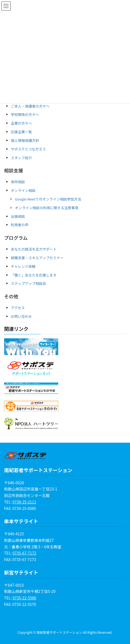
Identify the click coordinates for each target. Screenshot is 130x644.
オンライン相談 (23, 190)
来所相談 (18, 182)
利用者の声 (20, 225)
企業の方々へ (21, 123)
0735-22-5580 (24, 598)
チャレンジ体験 (23, 266)
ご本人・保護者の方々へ (30, 106)
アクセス (18, 308)
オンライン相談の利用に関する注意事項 (47, 208)
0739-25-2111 (24, 502)
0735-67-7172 (24, 553)
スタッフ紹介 (21, 158)
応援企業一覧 (21, 132)
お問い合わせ (21, 316)
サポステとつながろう (28, 149)
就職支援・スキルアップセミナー (37, 258)
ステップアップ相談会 (28, 283)
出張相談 (18, 216)
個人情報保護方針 (25, 140)
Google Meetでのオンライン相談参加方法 (48, 199)
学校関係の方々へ (25, 114)
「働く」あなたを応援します (34, 275)
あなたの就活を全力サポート (34, 249)
